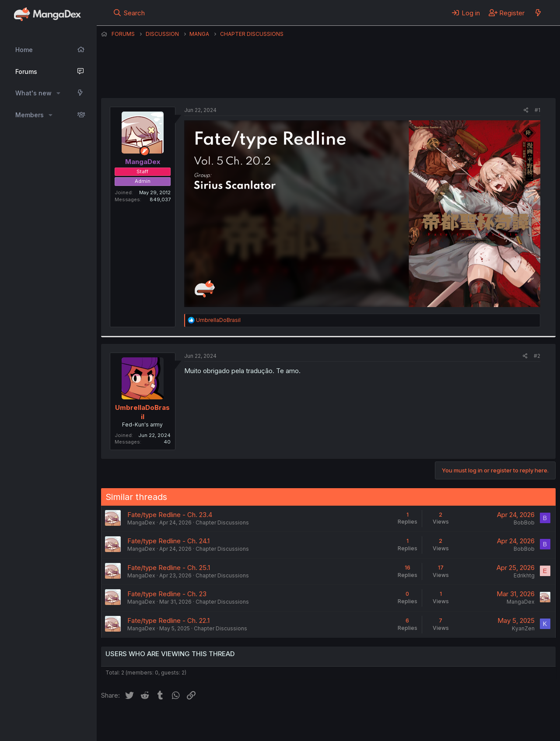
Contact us (215, 723)
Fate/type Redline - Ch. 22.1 (168, 620)
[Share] (526, 110)
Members (30, 115)
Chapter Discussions (222, 523)
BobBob (524, 523)
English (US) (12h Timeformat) (146, 723)
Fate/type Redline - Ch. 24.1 (168, 541)
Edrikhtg (524, 575)
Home (24, 50)
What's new (33, 93)
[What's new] (538, 13)
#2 (537, 356)
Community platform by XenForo (484, 722)
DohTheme (472, 729)
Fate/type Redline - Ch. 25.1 (169, 568)
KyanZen (523, 628)
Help (352, 723)
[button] (58, 93)
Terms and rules (263, 723)
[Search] (129, 13)
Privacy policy (315, 723)
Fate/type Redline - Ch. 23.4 (170, 515)
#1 (537, 110)
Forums (26, 72)
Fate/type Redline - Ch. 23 (167, 594)
